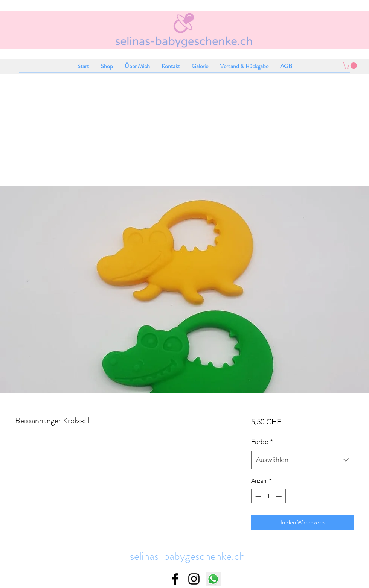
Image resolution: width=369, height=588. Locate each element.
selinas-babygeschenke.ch (188, 556)
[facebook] (175, 579)
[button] (351, 66)
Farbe (262, 442)
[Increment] (280, 496)
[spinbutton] (268, 496)
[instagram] (194, 579)
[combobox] (303, 460)
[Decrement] (257, 496)
